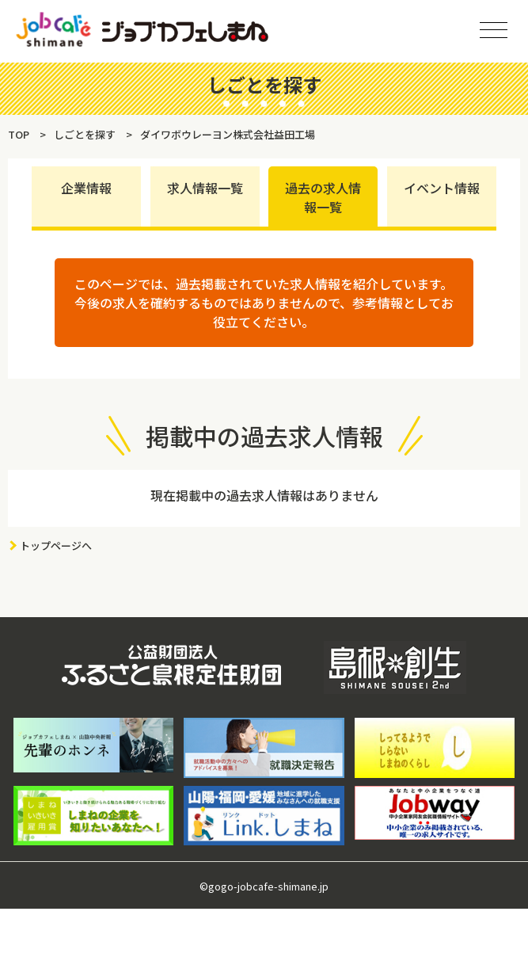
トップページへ (56, 545)
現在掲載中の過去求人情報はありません (264, 495)
